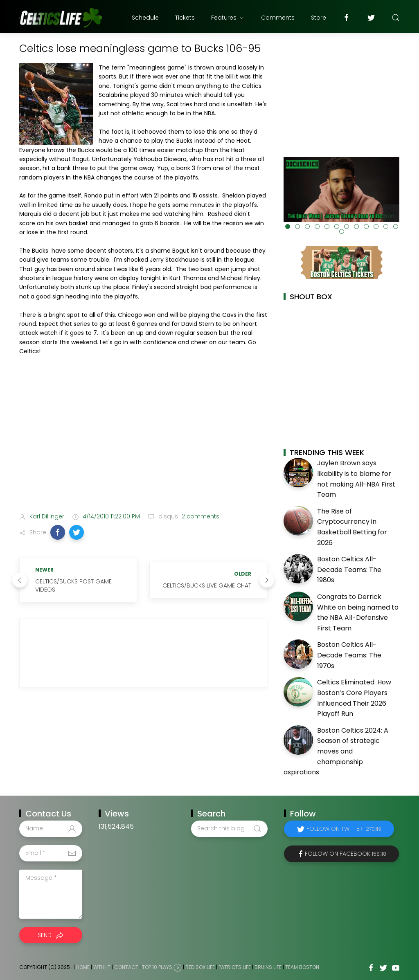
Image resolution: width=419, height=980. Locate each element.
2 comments (200, 516)
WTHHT (102, 967)
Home (83, 967)
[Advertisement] (143, 442)
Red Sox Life (200, 967)
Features (228, 18)
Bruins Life (268, 967)
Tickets (185, 18)
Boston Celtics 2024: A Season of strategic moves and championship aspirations (336, 751)
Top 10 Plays (157, 967)
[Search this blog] (229, 829)
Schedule (145, 18)
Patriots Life (235, 967)
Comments (278, 18)
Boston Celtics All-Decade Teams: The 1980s (349, 570)
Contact (126, 967)
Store (319, 18)
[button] (58, 532)
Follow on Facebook (346, 854)
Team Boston (302, 967)
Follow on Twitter (344, 829)
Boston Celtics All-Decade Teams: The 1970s (349, 655)
